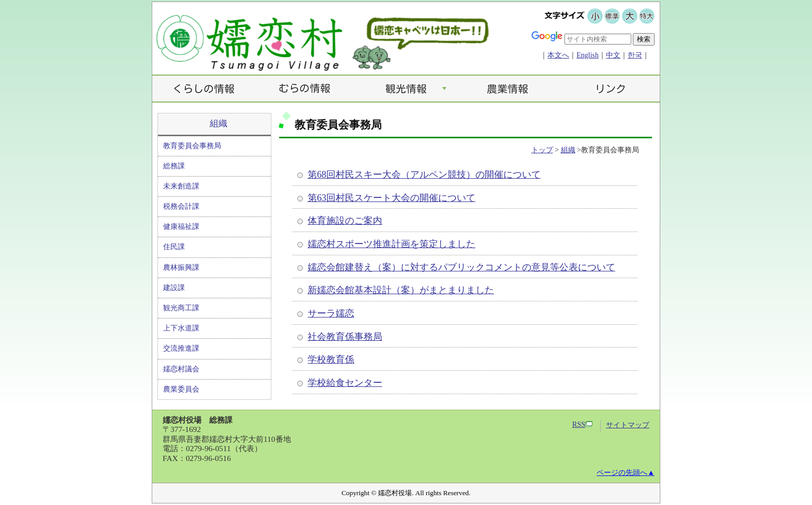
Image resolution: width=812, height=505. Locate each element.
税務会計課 (181, 206)
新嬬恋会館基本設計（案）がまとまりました (401, 290)
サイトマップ (628, 425)
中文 (613, 55)
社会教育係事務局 (345, 337)
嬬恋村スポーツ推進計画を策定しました (392, 244)
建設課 (174, 288)
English (588, 55)
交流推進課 (181, 348)
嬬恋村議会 (181, 369)
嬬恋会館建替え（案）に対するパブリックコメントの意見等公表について (461, 267)
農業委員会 (181, 389)
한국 (635, 55)
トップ (542, 150)
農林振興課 (181, 268)
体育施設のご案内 (345, 221)
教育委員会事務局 (192, 146)
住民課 (174, 247)
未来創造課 (181, 186)
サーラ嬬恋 (331, 313)
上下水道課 (181, 328)
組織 (219, 124)
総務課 (174, 166)
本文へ (558, 55)
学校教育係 (331, 359)
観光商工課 (181, 308)
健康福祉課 (181, 227)
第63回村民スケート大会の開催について (392, 198)
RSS (582, 424)
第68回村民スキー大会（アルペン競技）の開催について (424, 175)
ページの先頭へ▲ (626, 473)
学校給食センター (345, 383)
